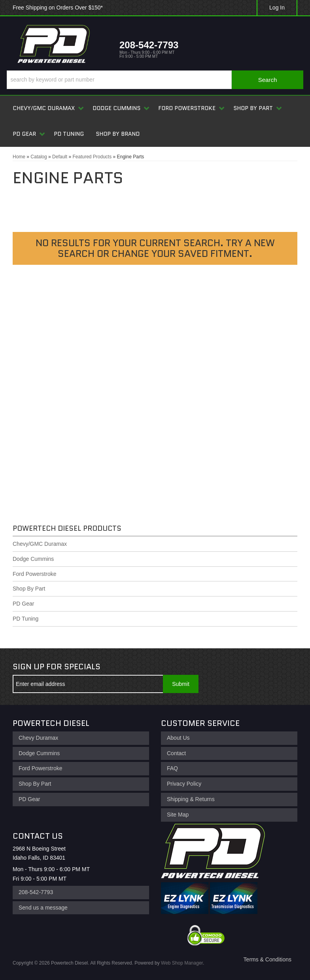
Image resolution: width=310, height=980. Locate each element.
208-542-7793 (36, 892)
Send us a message (43, 908)
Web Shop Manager (182, 963)
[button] (155, 80)
